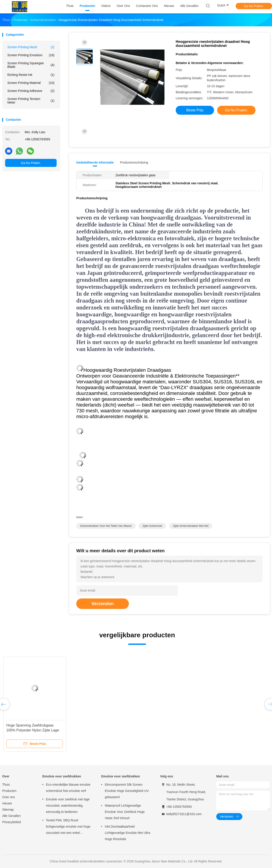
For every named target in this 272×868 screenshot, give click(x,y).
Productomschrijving (134, 162)
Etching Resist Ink (31, 75)
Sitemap (8, 810)
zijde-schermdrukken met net (191, 526)
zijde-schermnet (152, 526)
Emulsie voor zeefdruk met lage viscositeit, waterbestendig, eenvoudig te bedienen (68, 806)
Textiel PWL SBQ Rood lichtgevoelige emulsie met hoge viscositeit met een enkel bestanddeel (68, 827)
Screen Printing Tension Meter (31, 101)
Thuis (6, 785)
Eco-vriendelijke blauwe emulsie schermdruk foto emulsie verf (68, 788)
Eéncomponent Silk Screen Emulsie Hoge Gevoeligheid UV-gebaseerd (127, 791)
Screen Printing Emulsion (31, 55)
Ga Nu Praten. (254, 6)
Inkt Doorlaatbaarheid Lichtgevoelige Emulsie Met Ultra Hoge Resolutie (128, 833)
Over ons (9, 797)
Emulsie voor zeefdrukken (62, 776)
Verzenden (103, 604)
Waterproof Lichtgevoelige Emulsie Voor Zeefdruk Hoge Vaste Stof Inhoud (125, 812)
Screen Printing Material (31, 83)
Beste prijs (195, 110)
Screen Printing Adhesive (31, 91)
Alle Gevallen (11, 816)
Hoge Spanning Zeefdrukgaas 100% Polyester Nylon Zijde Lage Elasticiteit (33, 730)
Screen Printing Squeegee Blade (31, 65)
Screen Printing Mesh (31, 47)
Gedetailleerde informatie (95, 162)
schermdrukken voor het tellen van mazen (106, 526)
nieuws (7, 803)
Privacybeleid (11, 822)
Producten (9, 791)
